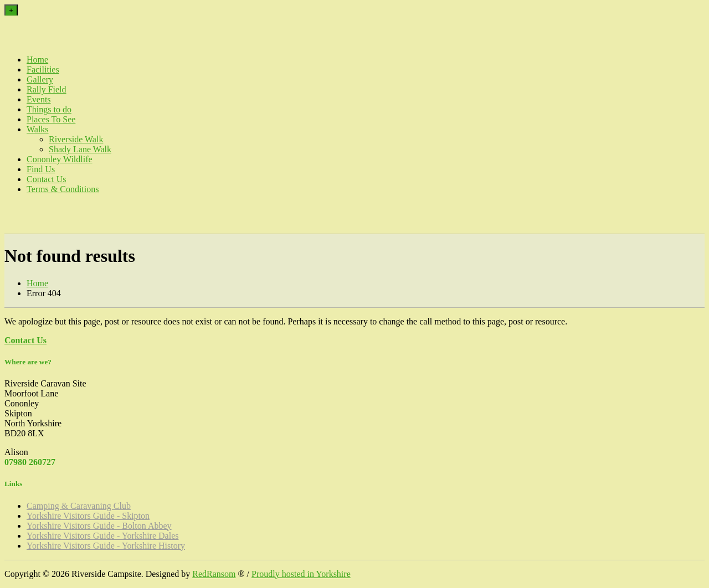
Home (37, 60)
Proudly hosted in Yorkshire (301, 574)
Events (39, 99)
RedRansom (214, 574)
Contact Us (47, 179)
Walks (38, 129)
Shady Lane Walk (80, 149)
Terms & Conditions (63, 189)
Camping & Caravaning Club (79, 506)
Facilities (43, 69)
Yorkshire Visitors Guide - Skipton (88, 516)
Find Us (41, 169)
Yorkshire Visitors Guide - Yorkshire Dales (102, 536)
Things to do (49, 109)
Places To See (51, 119)
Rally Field (47, 89)
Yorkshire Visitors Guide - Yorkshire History (106, 546)
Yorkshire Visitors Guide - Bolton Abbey (99, 526)
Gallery (40, 79)
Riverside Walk (76, 139)
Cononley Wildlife (60, 159)
